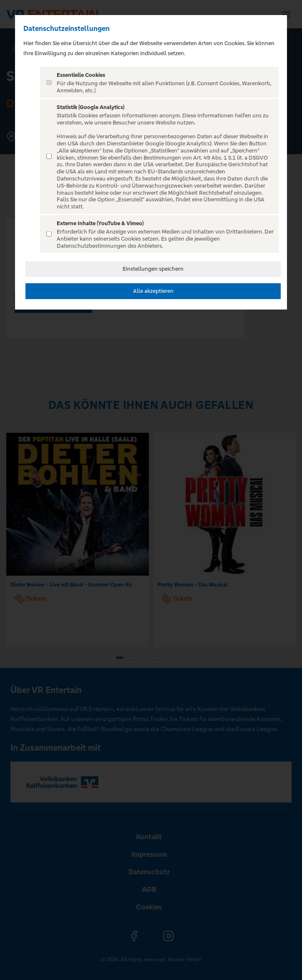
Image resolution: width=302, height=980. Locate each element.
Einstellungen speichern (153, 269)
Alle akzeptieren (153, 291)
